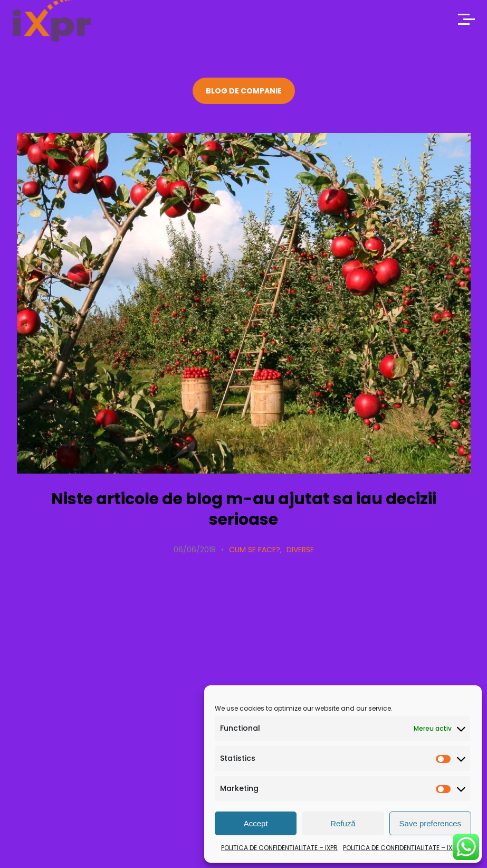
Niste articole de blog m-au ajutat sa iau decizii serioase (244, 509)
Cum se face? (255, 550)
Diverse (300, 550)
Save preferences (431, 823)
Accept (256, 823)
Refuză (343, 823)
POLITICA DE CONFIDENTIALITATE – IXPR (279, 848)
